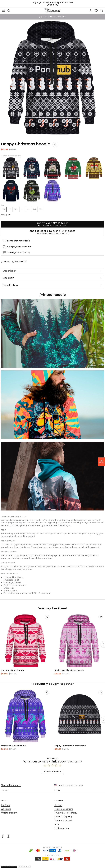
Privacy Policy (25, 867)
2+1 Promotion (62, 828)
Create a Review (53, 772)
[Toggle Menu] (4, 11)
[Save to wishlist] (55, 145)
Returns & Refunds (64, 821)
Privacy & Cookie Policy (66, 813)
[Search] (9, 11)
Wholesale (6, 809)
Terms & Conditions (64, 809)
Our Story (6, 805)
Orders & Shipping (63, 817)
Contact (58, 805)
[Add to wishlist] (47, 617)
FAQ (57, 824)
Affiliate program (9, 813)
